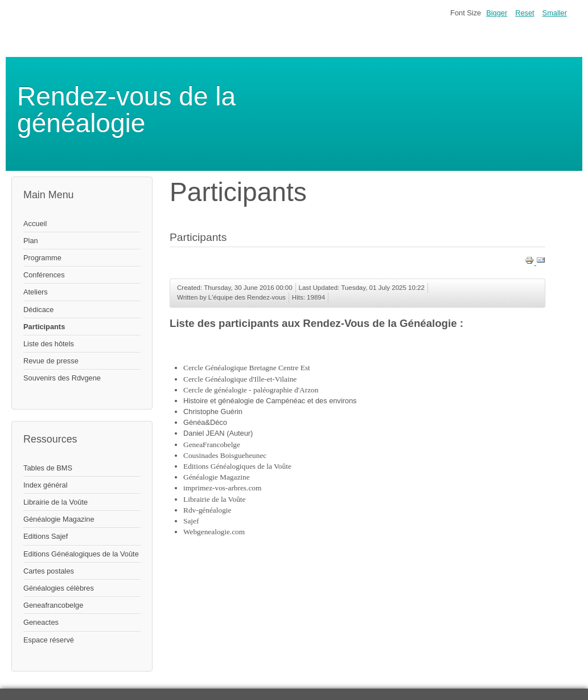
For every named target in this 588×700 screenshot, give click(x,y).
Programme (42, 258)
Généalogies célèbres (59, 588)
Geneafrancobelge (53, 605)
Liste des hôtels (49, 344)
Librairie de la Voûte (55, 502)
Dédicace (38, 310)
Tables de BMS (48, 468)
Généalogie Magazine (59, 519)
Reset (525, 13)
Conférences (44, 275)
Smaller (555, 13)
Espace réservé (49, 640)
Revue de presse (51, 361)
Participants (44, 327)
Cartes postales (49, 571)
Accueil (35, 224)
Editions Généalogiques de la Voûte (81, 554)
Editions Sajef (46, 536)
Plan (31, 241)
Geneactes (41, 622)
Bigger (497, 13)
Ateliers (36, 292)
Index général (46, 485)
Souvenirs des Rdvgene (62, 378)
